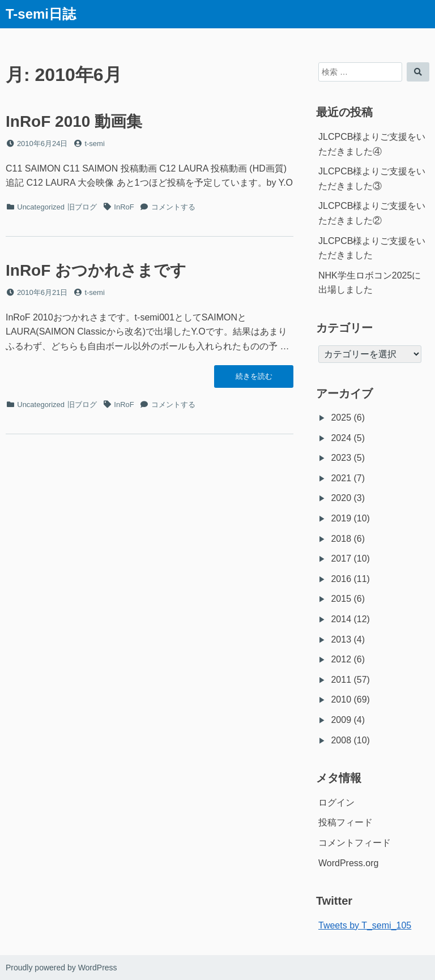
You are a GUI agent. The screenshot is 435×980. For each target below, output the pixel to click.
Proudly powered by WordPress (61, 968)
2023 (341, 458)
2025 (341, 418)
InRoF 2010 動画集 (74, 121)
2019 (341, 518)
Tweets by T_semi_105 (365, 925)
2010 (341, 699)
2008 (341, 740)
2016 (341, 579)
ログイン (336, 803)
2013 (341, 639)
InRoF (124, 207)
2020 (341, 498)
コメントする (173, 207)
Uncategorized (41, 207)
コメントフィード (355, 843)
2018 (341, 539)
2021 (341, 478)
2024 (341, 438)
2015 (341, 599)
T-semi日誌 (41, 14)
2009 (341, 720)
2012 (341, 659)
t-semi (94, 144)
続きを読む (254, 379)
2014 (341, 619)
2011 (341, 680)
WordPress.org (348, 863)
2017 (341, 559)
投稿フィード (346, 822)
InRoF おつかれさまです (96, 270)
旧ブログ (82, 207)
